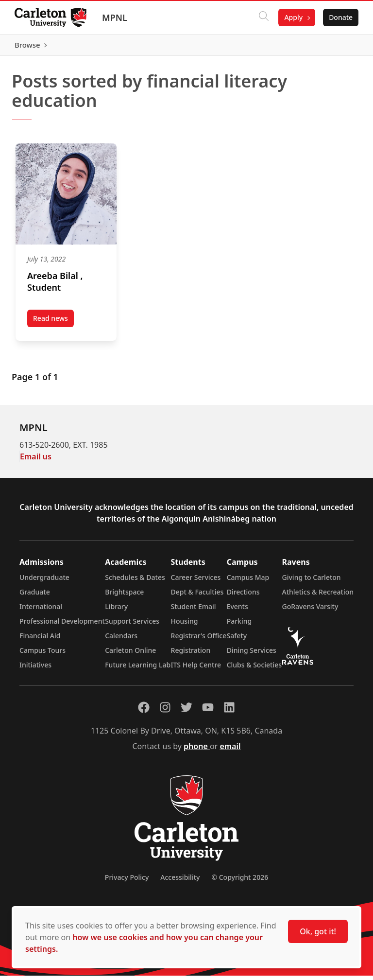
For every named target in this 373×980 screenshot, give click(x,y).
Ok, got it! (318, 931)
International (41, 611)
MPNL (116, 17)
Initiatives (35, 669)
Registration (191, 655)
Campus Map (248, 582)
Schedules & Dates (135, 582)
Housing (185, 625)
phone (197, 751)
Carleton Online (130, 655)
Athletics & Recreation (318, 596)
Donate (340, 17)
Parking (239, 625)
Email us (36, 461)
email (230, 751)
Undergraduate (44, 582)
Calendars (121, 640)
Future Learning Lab (138, 669)
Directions (243, 596)
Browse (339, 47)
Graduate (35, 596)
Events (237, 611)
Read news (53, 325)
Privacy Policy (127, 882)
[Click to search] (263, 17)
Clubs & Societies (254, 669)
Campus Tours (42, 655)
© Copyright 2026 (240, 882)
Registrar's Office (199, 640)
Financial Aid (40, 640)
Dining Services (252, 655)
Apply (292, 17)
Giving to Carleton (312, 582)
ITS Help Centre (196, 669)
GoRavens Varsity (310, 611)
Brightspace (124, 596)
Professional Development (62, 625)
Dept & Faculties (197, 596)
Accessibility (180, 882)
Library (116, 611)
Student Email (194, 611)
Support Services (132, 625)
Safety (237, 640)
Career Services (196, 582)
